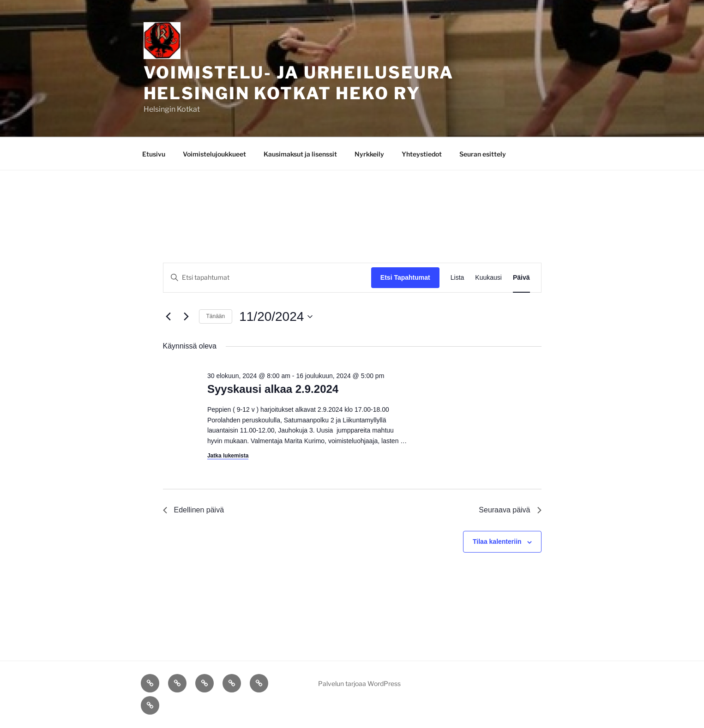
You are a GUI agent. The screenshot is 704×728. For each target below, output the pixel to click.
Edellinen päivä (194, 510)
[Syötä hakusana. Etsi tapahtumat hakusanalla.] (267, 278)
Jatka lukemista (228, 456)
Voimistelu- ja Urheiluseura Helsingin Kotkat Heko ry (299, 83)
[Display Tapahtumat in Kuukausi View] (488, 278)
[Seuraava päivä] (187, 317)
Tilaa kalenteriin (497, 541)
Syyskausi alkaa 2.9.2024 (273, 389)
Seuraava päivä (510, 510)
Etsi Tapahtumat (405, 277)
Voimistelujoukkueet (214, 154)
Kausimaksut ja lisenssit (300, 154)
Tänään (216, 316)
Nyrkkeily (369, 154)
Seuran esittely (483, 154)
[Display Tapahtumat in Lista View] (457, 278)
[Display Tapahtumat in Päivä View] (521, 278)
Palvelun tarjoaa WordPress (359, 683)
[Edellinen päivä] (168, 317)
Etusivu (154, 154)
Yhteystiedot (422, 154)
